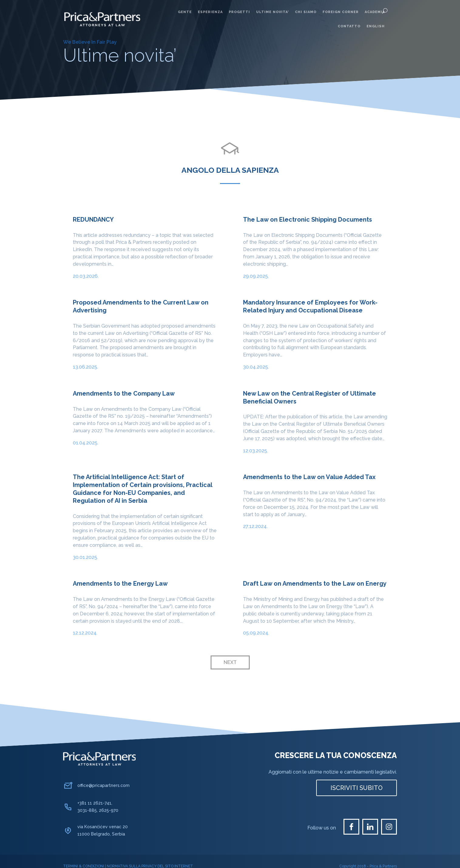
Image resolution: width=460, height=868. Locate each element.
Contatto (349, 26)
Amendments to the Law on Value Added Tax (309, 477)
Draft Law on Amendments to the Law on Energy (315, 584)
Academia (375, 12)
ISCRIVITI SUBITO (357, 788)
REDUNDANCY (93, 220)
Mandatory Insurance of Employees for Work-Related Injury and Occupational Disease (310, 306)
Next (230, 662)
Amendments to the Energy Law (120, 584)
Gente (185, 12)
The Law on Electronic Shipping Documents (308, 220)
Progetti (239, 12)
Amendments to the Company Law (124, 393)
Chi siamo (306, 12)
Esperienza (210, 12)
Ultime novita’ (272, 12)
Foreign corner (341, 12)
